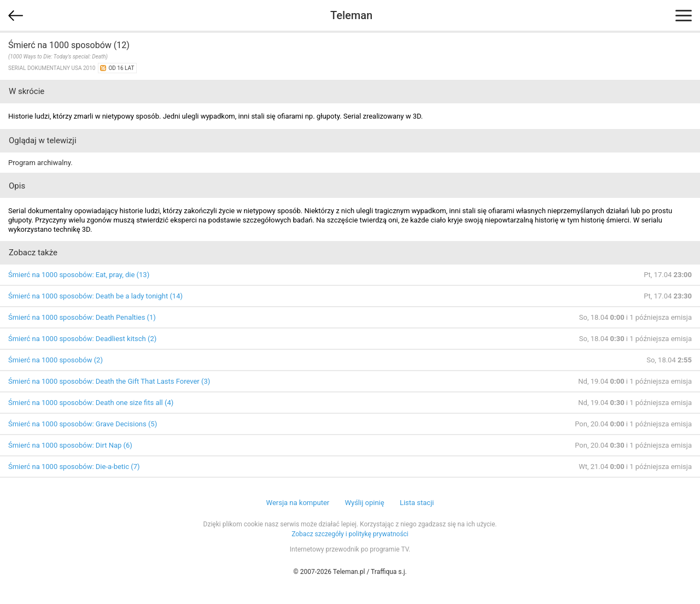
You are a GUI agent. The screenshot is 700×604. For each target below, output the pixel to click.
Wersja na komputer (298, 503)
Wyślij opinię (364, 503)
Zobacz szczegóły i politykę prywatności (350, 534)
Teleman (351, 15)
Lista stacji (417, 503)
